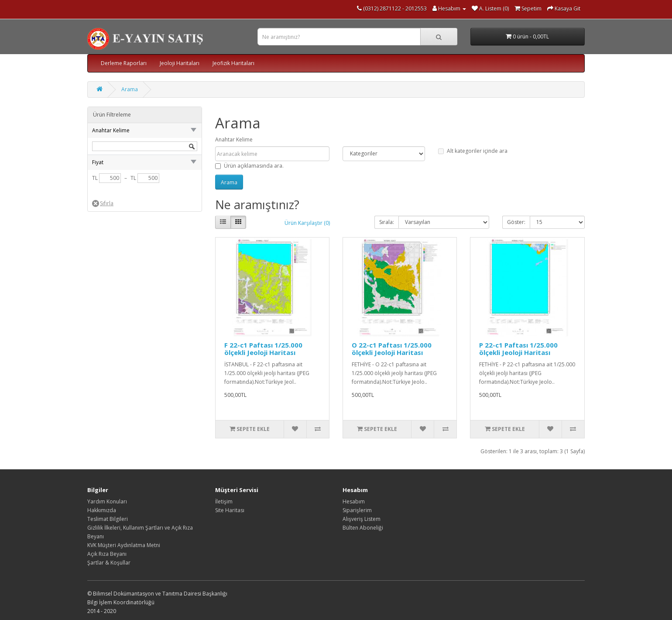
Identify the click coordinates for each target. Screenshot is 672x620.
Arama (130, 89)
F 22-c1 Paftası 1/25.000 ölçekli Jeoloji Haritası (263, 349)
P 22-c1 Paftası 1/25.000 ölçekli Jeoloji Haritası (518, 349)
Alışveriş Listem (362, 519)
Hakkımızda (102, 510)
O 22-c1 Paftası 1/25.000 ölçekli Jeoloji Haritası (392, 349)
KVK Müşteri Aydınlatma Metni (124, 545)
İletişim (224, 501)
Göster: (516, 222)
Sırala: (387, 222)
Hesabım (354, 501)
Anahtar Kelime (234, 139)
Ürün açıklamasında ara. (249, 166)
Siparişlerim (357, 510)
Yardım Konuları (107, 501)
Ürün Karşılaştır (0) (307, 223)
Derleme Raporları (124, 63)
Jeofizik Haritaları (233, 63)
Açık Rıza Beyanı (107, 554)
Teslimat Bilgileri (108, 519)
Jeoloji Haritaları (180, 63)
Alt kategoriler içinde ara (473, 151)
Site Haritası (230, 510)
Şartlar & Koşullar (109, 563)
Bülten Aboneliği (363, 528)
